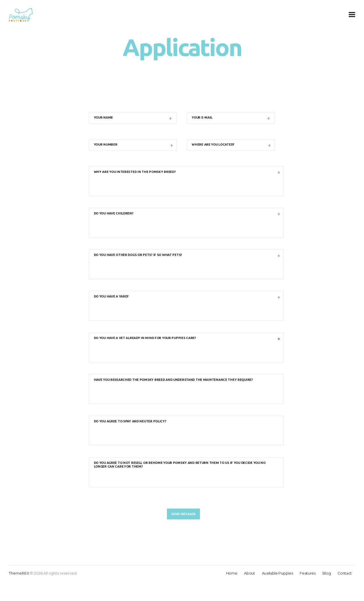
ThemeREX (19, 593)
